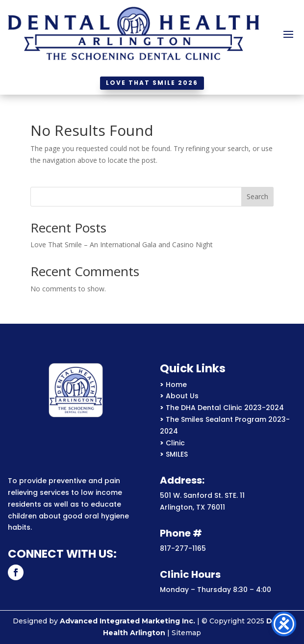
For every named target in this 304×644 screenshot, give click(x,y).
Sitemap (186, 633)
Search (257, 196)
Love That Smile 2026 (152, 83)
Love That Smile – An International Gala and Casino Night (122, 245)
